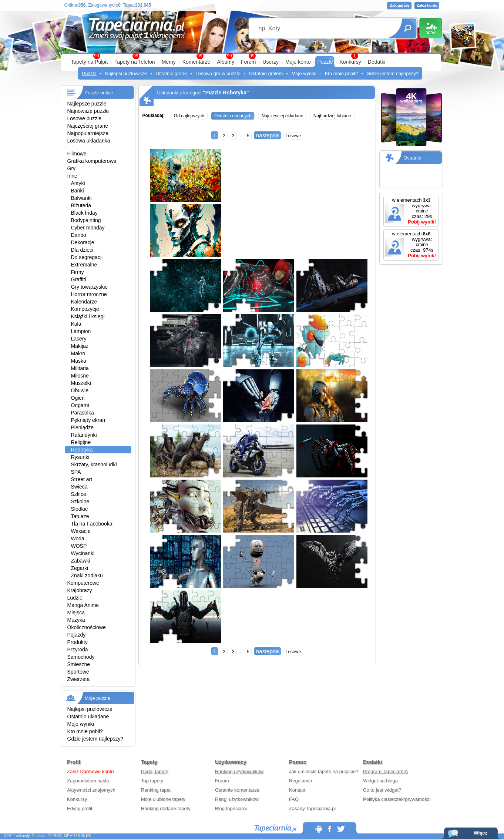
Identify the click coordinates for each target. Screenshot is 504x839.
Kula (76, 324)
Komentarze (196, 62)
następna (268, 135)
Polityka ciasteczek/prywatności (397, 799)
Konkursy (350, 62)
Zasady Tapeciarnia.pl (312, 808)
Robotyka (82, 450)
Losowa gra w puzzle (218, 73)
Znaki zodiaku (87, 575)
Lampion (81, 331)
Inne (72, 176)
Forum (248, 62)
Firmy (78, 272)
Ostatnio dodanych (233, 116)
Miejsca (76, 613)
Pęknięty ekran (88, 420)
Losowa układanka (89, 141)
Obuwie (80, 390)
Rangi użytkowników (237, 799)
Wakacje (81, 531)
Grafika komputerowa (92, 161)
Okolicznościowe (87, 627)
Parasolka (83, 413)
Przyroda (78, 650)
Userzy (271, 62)
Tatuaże (80, 516)
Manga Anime (83, 605)
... (241, 135)
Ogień (78, 398)
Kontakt (297, 790)
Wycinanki (83, 553)
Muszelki (81, 383)
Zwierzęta (79, 679)
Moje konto (298, 62)
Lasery (79, 339)
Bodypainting (86, 220)
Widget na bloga (380, 781)
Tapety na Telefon (135, 62)
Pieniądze (83, 427)
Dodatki (377, 62)
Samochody (81, 657)
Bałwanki (81, 198)
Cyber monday (88, 228)
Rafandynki (84, 435)
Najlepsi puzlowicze (126, 73)
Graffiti (79, 279)
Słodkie (80, 509)
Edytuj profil (80, 808)
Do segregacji (87, 257)
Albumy (226, 62)
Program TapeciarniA (385, 771)
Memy (169, 62)
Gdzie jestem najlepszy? (392, 73)
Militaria (80, 368)
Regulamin (300, 781)
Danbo (79, 235)
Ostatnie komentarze (237, 790)
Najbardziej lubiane (332, 116)
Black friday (84, 213)
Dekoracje (83, 242)
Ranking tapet (156, 790)
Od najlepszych (189, 116)
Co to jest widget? (382, 790)
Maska (79, 361)
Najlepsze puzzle (87, 104)
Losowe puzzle (85, 118)
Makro (78, 353)
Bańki (78, 191)
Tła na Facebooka (92, 524)
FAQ (294, 799)
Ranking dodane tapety (166, 808)
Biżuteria (81, 205)
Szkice (79, 494)
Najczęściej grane (88, 126)
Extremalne (84, 265)
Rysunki (80, 457)
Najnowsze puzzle (88, 111)
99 (252, 56)
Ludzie (75, 598)
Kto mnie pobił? (342, 73)
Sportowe (78, 672)
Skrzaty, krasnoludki (94, 464)
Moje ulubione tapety (163, 799)
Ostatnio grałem (266, 73)
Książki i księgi (88, 316)
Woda (78, 538)
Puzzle (325, 62)
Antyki (78, 183)
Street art (82, 479)
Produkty (78, 642)
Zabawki (81, 561)
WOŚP (79, 546)
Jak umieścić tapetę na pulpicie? (324, 771)
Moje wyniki (304, 73)
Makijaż (80, 346)
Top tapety (152, 781)
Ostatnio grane (171, 73)
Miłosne (80, 376)
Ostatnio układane (88, 716)
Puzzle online (99, 93)
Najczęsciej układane (283, 116)
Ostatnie (412, 158)
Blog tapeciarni (231, 808)
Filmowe (77, 154)
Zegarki (80, 568)
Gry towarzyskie (90, 287)
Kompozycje (85, 309)
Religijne (81, 442)
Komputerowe (83, 583)
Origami (80, 405)
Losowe (293, 136)
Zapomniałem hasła (88, 781)
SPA (76, 472)
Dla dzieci (82, 250)
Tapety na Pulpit (90, 62)
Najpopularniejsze (88, 133)
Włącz (481, 833)
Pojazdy (77, 635)
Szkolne (80, 501)
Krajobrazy (80, 590)
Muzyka (76, 620)
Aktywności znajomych (91, 790)
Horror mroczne (89, 294)
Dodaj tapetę (155, 771)
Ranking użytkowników (239, 771)
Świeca (79, 487)
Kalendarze (84, 302)
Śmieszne (79, 664)
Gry (72, 168)
